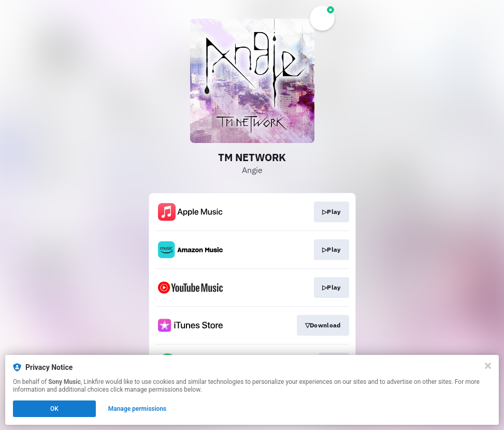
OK (54, 409)
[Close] (488, 366)
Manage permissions (138, 409)
